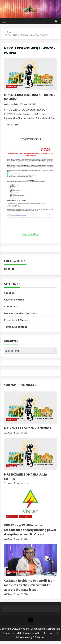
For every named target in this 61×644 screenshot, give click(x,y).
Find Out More (30, 234)
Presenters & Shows (16, 320)
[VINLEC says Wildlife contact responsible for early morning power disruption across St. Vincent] (30, 505)
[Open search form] (56, 21)
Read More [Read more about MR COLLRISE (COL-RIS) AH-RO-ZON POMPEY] (14, 125)
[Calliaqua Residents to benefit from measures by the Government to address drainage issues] (30, 560)
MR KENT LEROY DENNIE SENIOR (28, 428)
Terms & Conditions (16, 327)
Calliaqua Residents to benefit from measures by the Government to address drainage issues (30, 585)
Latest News (12, 517)
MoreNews (23, 637)
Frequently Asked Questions (20, 313)
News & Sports (26, 517)
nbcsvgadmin (12, 104)
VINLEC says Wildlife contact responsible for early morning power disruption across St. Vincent (30, 530)
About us (9, 293)
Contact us (10, 306)
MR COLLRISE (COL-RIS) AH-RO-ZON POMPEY (30, 74)
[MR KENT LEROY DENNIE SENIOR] (30, 408)
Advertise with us (14, 300)
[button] (4, 21)
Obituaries (12, 86)
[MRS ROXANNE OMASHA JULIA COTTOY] (30, 454)
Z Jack (9, 433)
